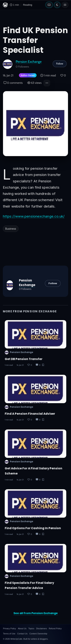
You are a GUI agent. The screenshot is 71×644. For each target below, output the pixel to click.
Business (11, 229)
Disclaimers (42, 628)
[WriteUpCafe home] (5, 5)
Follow (60, 64)
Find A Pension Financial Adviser (30, 414)
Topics (31, 628)
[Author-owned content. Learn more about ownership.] (27, 76)
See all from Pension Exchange (36, 613)
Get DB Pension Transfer (24, 359)
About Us (22, 628)
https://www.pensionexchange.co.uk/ (34, 216)
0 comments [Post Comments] (13, 83)
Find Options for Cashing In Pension (33, 528)
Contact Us (22, 634)
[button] (47, 83)
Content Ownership (38, 634)
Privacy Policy (9, 628)
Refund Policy (55, 628)
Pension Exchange (29, 62)
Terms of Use (9, 634)
